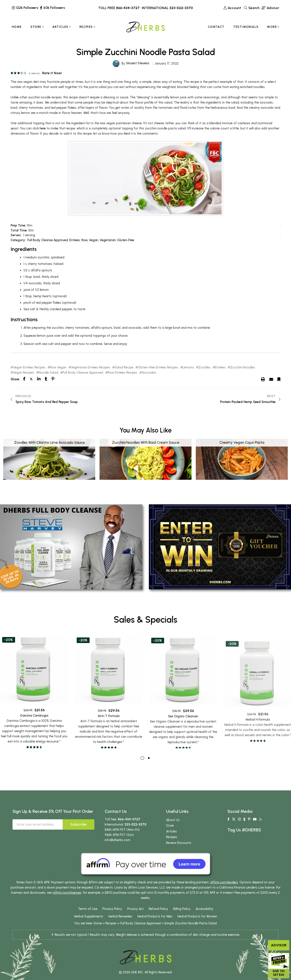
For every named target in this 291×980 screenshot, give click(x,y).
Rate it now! (52, 73)
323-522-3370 (181, 8)
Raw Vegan (58, 367)
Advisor (279, 945)
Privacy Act (135, 917)
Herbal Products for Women (197, 924)
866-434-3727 (128, 8)
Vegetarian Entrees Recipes (90, 367)
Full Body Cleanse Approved (48, 240)
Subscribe (79, 832)
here (43, 128)
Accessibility (204, 917)
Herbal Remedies (120, 924)
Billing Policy (182, 917)
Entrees (75, 240)
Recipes (172, 845)
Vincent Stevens (138, 63)
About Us (173, 828)
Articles (171, 839)
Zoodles (204, 367)
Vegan (94, 240)
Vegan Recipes (23, 373)
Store (170, 834)
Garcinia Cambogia (34, 732)
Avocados (149, 373)
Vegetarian (108, 240)
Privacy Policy (112, 917)
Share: (15, 379)
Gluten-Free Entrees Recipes (158, 367)
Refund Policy (158, 917)
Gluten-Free (126, 240)
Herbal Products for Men (155, 924)
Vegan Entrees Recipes (29, 367)
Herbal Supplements (89, 924)
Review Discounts (179, 851)
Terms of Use (88, 917)
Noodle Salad (48, 373)
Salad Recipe (124, 367)
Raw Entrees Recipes (122, 373)
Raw (84, 240)
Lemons (188, 367)
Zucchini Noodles (243, 367)
